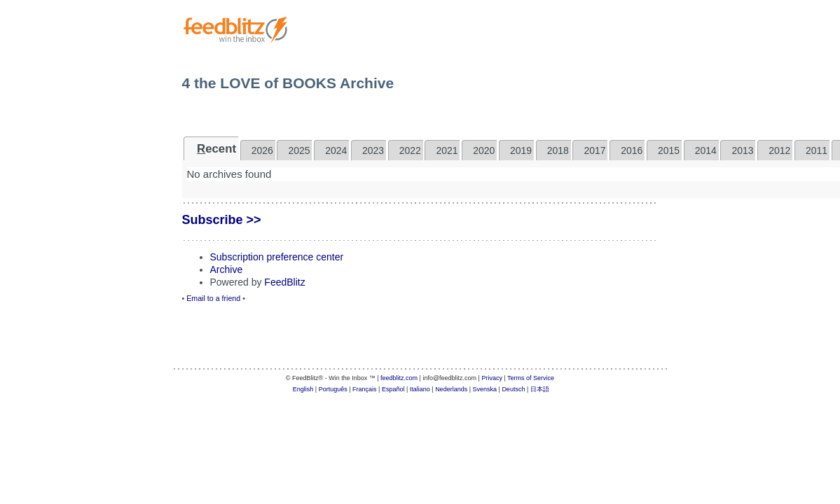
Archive (227, 269)
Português (333, 389)
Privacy (492, 378)
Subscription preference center (277, 257)
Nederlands (451, 389)
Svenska (485, 389)
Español (393, 389)
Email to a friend (213, 298)
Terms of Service (531, 378)
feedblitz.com (399, 378)
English (303, 389)
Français (365, 389)
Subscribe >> (222, 220)
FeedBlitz (284, 282)
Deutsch (513, 389)
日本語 (540, 389)
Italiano (420, 389)
